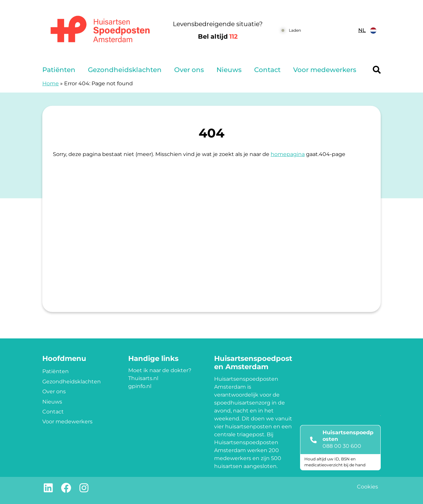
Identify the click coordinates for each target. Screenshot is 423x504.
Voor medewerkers (325, 70)
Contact (267, 70)
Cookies (367, 487)
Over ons (189, 70)
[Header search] (377, 70)
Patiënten (59, 70)
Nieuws (229, 70)
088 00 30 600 (342, 446)
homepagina (288, 154)
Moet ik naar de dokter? (160, 370)
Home (51, 83)
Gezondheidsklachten (125, 70)
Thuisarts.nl (143, 378)
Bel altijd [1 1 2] (218, 37)
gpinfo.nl (140, 386)
